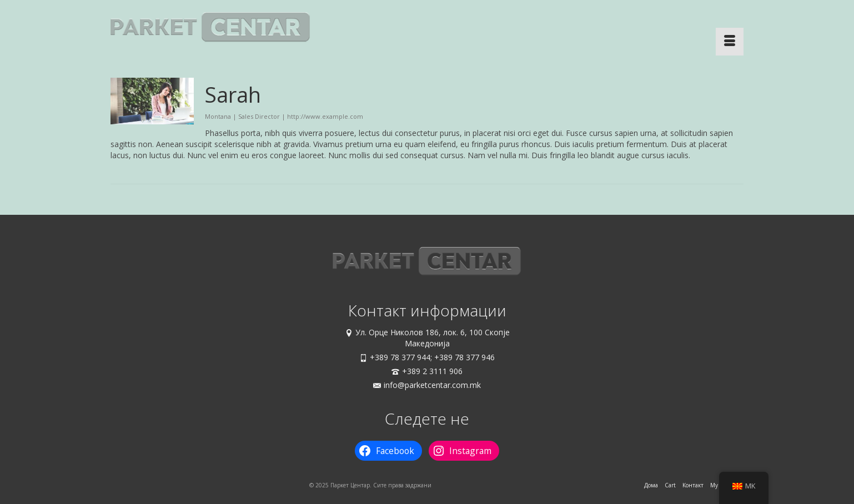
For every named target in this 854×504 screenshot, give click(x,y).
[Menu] (730, 42)
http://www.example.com (325, 116)
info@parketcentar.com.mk (427, 385)
